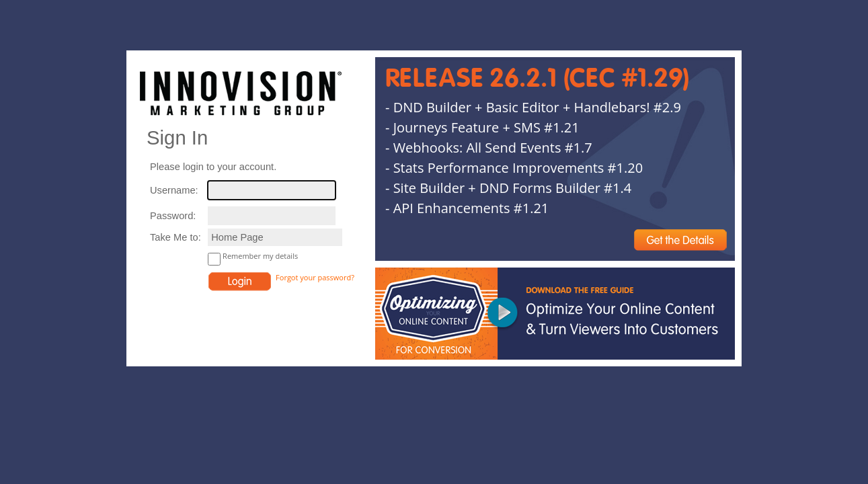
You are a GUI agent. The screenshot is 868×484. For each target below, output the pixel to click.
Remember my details (260, 256)
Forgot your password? (315, 277)
